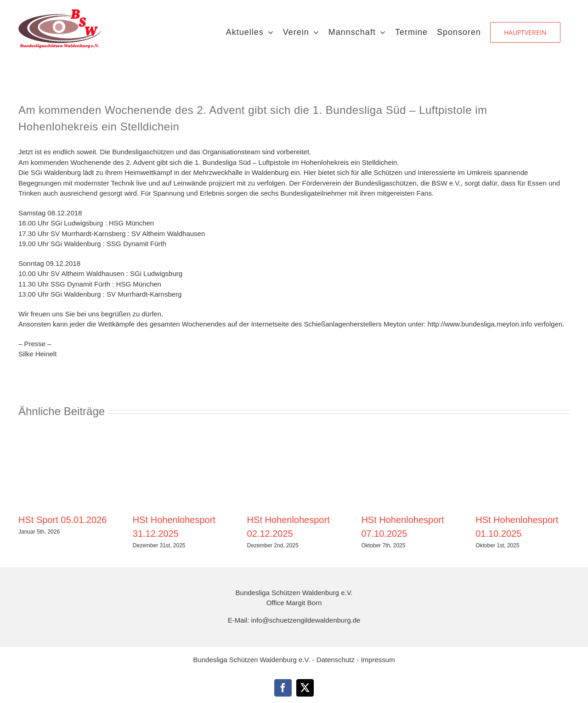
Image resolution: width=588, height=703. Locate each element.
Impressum (378, 660)
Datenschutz (337, 660)
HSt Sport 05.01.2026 (62, 520)
